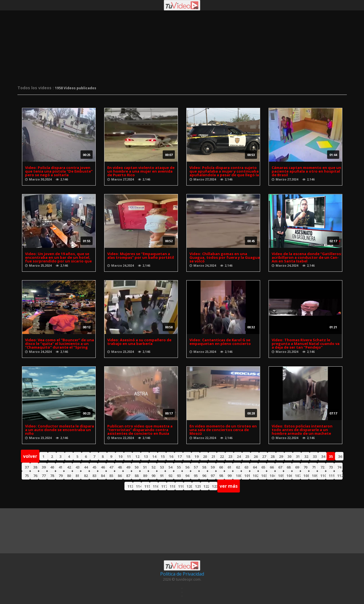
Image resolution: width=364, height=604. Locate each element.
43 (77, 467)
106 (289, 476)
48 (120, 467)
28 (273, 456)
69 (297, 467)
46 (103, 467)
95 (196, 476)
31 (298, 456)
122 (206, 486)
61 (229, 467)
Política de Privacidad (182, 574)
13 (146, 456)
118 (172, 486)
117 (164, 486)
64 (255, 467)
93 (179, 476)
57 (196, 467)
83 (94, 476)
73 (331, 467)
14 (154, 456)
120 (189, 486)
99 (229, 476)
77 (44, 476)
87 (128, 476)
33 (315, 456)
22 (222, 456)
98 (221, 476)
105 (281, 476)
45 (94, 467)
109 (315, 476)
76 (35, 476)
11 (129, 456)
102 (255, 476)
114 (139, 486)
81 (77, 476)
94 (187, 476)
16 (171, 456)
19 (196, 456)
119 (181, 486)
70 (305, 467)
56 (187, 467)
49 (128, 467)
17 (180, 456)
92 (170, 476)
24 (239, 456)
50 (137, 467)
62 (238, 467)
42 (69, 467)
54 (170, 467)
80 (69, 476)
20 (205, 456)
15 (163, 456)
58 (204, 467)
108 (306, 476)
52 (153, 467)
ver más (229, 486)
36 (340, 456)
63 (246, 467)
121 (198, 486)
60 (221, 467)
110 (323, 476)
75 (27, 476)
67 (280, 467)
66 (272, 467)
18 (188, 456)
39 (44, 467)
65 (263, 467)
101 (247, 476)
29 (281, 456)
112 (340, 476)
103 (264, 476)
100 (239, 476)
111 (331, 476)
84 (103, 476)
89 (145, 476)
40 (52, 467)
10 (120, 456)
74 (339, 467)
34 (323, 456)
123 (215, 486)
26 (256, 456)
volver (30, 456)
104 (272, 476)
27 (264, 456)
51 (145, 467)
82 (86, 476)
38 (35, 467)
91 (162, 476)
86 (120, 476)
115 (147, 486)
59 (213, 467)
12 (137, 456)
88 (137, 476)
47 (111, 467)
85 (111, 476)
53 (162, 467)
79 (61, 476)
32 (306, 456)
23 (230, 456)
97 (213, 476)
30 (289, 456)
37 (27, 467)
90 (153, 476)
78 (52, 476)
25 (247, 456)
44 (86, 467)
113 (130, 486)
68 (289, 467)
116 (156, 486)
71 (314, 467)
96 (204, 476)
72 (322, 467)
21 (213, 456)
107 (298, 476)
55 (179, 467)
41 (61, 467)
